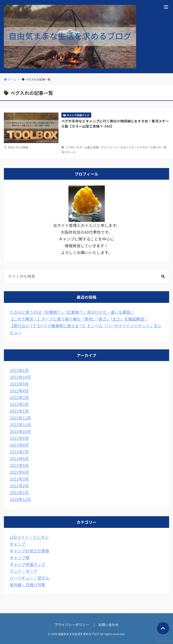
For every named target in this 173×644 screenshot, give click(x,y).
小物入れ (156, 147)
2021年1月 (19, 492)
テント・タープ (23, 571)
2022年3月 (19, 397)
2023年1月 (19, 370)
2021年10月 (20, 431)
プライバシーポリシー (72, 625)
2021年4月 (19, 472)
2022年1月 (19, 411)
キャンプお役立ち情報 (29, 551)
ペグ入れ (142, 147)
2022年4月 (19, 391)
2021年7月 (19, 452)
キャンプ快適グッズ (27, 564)
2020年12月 (20, 499)
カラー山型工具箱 (87, 147)
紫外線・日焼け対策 (28, 585)
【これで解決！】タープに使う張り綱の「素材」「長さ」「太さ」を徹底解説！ (79, 319)
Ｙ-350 (69, 147)
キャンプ (107, 147)
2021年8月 (19, 445)
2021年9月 (19, 438)
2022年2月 (19, 404)
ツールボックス (124, 147)
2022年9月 (19, 384)
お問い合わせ (108, 625)
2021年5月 (19, 465)
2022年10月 (20, 377)
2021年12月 (20, 418)
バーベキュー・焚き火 (29, 578)
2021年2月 (19, 486)
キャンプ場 (20, 557)
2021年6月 (19, 459)
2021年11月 (20, 425)
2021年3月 (19, 479)
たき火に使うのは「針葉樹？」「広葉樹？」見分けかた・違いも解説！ (72, 312)
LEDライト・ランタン (29, 537)
